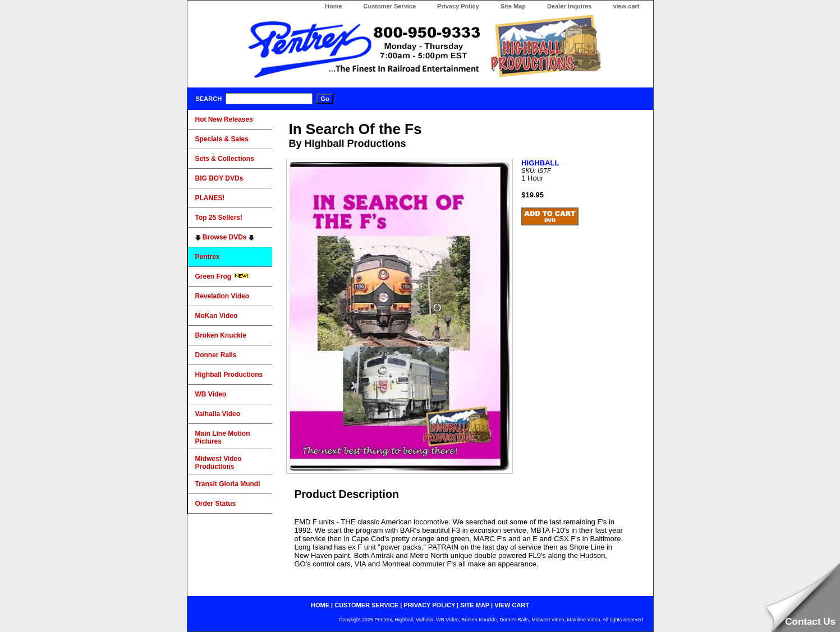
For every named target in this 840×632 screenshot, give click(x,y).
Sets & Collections (225, 159)
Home (334, 6)
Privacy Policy (458, 6)
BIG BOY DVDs (219, 178)
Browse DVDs (225, 237)
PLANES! (210, 198)
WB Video (211, 394)
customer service (366, 605)
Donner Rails (216, 355)
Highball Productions (229, 375)
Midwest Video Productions (219, 463)
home (320, 605)
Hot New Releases (224, 119)
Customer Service (390, 6)
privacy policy (429, 605)
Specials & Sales (222, 139)
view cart (626, 6)
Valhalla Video (218, 414)
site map (475, 605)
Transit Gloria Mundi (228, 484)
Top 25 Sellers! (219, 218)
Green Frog (222, 276)
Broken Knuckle (221, 335)
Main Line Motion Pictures (223, 437)
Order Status (216, 504)
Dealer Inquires (569, 6)
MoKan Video (217, 316)
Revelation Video (222, 296)
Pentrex (208, 257)
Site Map (513, 6)
